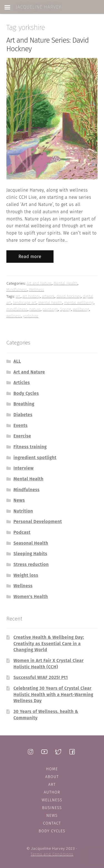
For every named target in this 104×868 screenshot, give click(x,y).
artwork (48, 296)
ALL (17, 361)
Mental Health (65, 283)
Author (52, 792)
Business (52, 808)
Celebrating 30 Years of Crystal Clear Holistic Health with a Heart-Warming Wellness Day (54, 694)
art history (31, 296)
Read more (30, 257)
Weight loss (26, 575)
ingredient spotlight (35, 458)
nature (35, 309)
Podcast (22, 532)
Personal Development (38, 521)
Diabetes (23, 415)
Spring (65, 309)
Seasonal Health (31, 543)
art (18, 296)
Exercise (22, 436)
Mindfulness (17, 290)
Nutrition (23, 511)
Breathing (24, 404)
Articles (22, 383)
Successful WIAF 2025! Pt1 (41, 677)
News (19, 500)
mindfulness (17, 309)
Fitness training (30, 447)
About (52, 777)
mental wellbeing (79, 303)
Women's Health (31, 597)
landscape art (25, 303)
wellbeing (81, 309)
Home (52, 769)
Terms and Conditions (52, 854)
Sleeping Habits (31, 554)
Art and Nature (39, 283)
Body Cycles (26, 393)
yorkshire (31, 316)
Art (52, 785)
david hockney (69, 296)
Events (21, 425)
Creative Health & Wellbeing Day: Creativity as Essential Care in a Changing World (49, 643)
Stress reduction (31, 564)
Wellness (37, 290)
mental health (50, 303)
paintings (50, 309)
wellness (14, 316)
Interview (24, 468)
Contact (52, 823)
